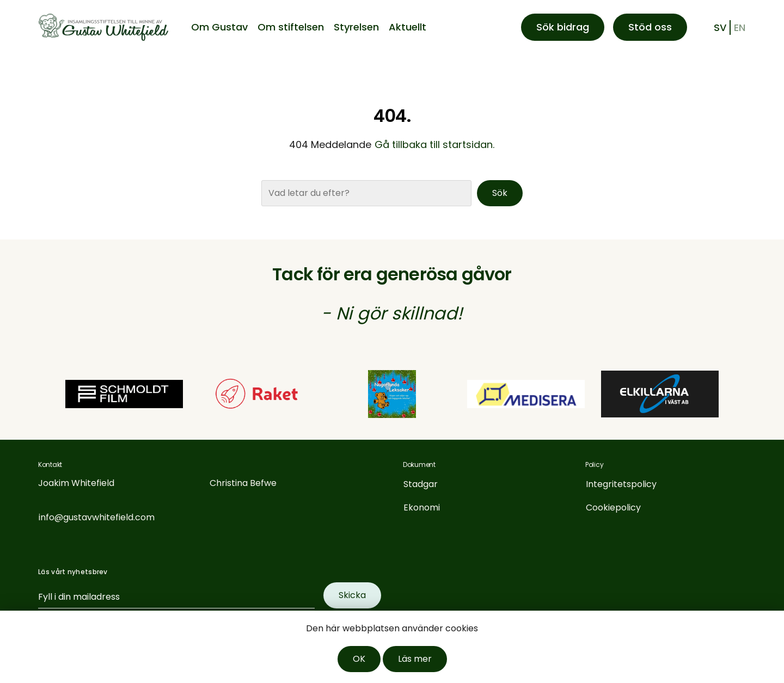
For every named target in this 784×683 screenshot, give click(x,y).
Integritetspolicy (621, 484)
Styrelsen (356, 27)
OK (359, 659)
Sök (500, 193)
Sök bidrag (563, 27)
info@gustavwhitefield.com (97, 517)
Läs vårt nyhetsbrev (73, 572)
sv (720, 27)
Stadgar (421, 484)
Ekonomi (422, 507)
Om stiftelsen (291, 27)
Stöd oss (650, 27)
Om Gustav (219, 27)
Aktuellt (408, 27)
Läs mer (415, 659)
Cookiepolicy (613, 507)
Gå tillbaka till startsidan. (434, 144)
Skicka (352, 595)
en (740, 27)
